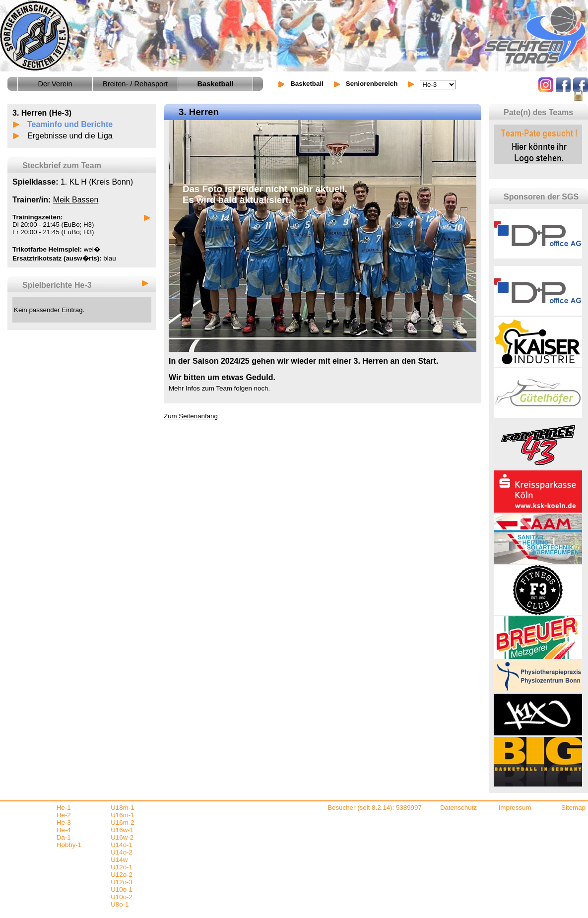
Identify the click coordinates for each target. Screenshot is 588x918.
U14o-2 (122, 852)
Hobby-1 (69, 845)
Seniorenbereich (372, 84)
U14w (119, 860)
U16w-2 (122, 837)
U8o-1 (120, 904)
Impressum (515, 808)
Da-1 (64, 837)
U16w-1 (122, 830)
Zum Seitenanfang (191, 416)
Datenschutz (458, 808)
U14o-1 (122, 845)
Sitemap (573, 808)
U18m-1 (122, 808)
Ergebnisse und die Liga (70, 136)
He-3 (64, 822)
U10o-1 (122, 889)
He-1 (64, 808)
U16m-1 (122, 815)
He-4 (64, 830)
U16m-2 (122, 822)
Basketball (307, 84)
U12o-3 (122, 882)
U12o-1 (122, 867)
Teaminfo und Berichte (70, 124)
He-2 (64, 815)
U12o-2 (122, 875)
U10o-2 (122, 897)
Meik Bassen (76, 200)
